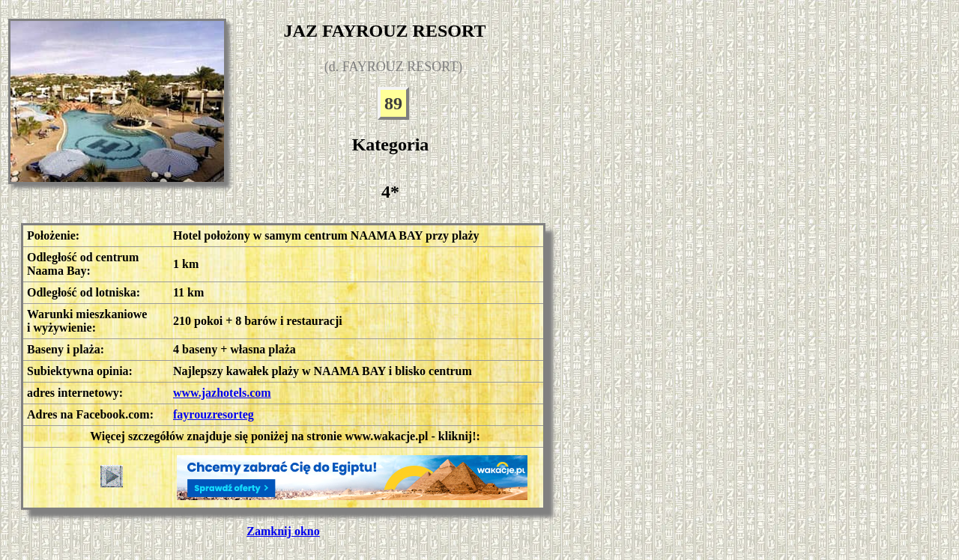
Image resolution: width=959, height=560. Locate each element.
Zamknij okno (283, 531)
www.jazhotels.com (222, 393)
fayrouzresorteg (214, 414)
